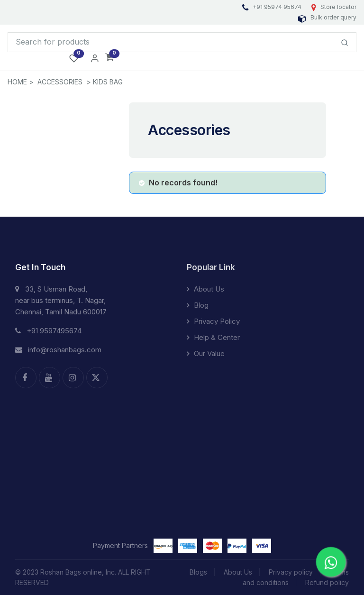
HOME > (21, 82)
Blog (198, 305)
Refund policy (327, 582)
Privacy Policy (213, 321)
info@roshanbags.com (58, 350)
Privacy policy (291, 572)
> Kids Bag (105, 82)
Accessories (60, 82)
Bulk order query (327, 17)
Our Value (206, 353)
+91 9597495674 (48, 331)
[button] (110, 58)
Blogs (198, 572)
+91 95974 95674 (273, 7)
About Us (205, 289)
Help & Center (213, 337)
